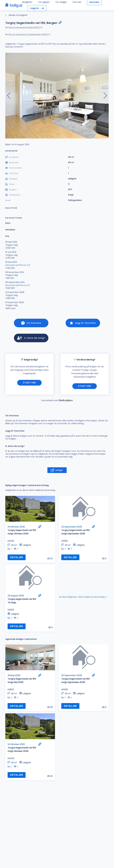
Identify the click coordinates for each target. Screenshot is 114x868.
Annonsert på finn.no (16, 265)
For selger (61, 2)
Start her (29, 384)
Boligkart (27, 2)
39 (51, 708)
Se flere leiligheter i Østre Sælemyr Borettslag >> (83, 598)
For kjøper (44, 2)
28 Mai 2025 (14, 676)
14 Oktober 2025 (16, 528)
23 (51, 560)
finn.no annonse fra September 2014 (28, 34)
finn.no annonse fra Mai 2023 (24, 27)
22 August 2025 (16, 597)
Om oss (77, 2)
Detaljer (17, 558)
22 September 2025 (72, 528)
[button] (105, 96)
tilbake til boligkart (16, 15)
